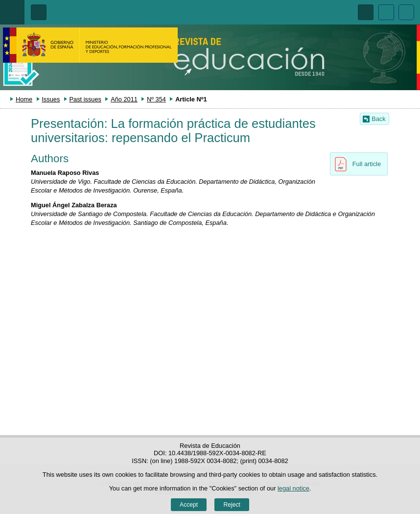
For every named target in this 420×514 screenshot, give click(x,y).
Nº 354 (156, 99)
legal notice (293, 488)
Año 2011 (124, 99)
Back (378, 119)
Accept (189, 505)
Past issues (85, 99)
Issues (51, 99)
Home (24, 99)
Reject (232, 505)
